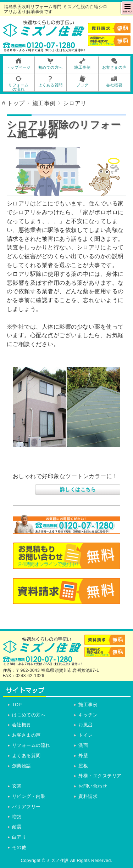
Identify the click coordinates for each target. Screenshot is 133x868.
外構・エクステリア (100, 776)
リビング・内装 (29, 796)
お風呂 (86, 725)
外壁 (83, 756)
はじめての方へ (29, 715)
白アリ (19, 837)
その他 (19, 847)
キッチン (88, 715)
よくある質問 (26, 756)
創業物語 (22, 766)
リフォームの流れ (31, 745)
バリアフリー (26, 807)
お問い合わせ (93, 786)
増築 (17, 817)
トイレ (86, 735)
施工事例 (88, 705)
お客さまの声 (26, 735)
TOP (17, 705)
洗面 (83, 745)
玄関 (17, 786)
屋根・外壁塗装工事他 (46, 464)
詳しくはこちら (78, 489)
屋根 (83, 766)
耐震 (17, 827)
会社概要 (22, 725)
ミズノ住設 (58, 861)
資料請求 (88, 796)
